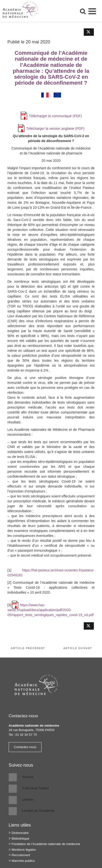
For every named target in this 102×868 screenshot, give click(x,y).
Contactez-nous (25, 747)
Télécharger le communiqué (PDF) (55, 116)
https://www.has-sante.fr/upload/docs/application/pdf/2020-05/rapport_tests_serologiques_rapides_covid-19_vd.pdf (51, 610)
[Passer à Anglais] (57, 95)
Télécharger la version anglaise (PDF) (55, 129)
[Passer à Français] (45, 95)
